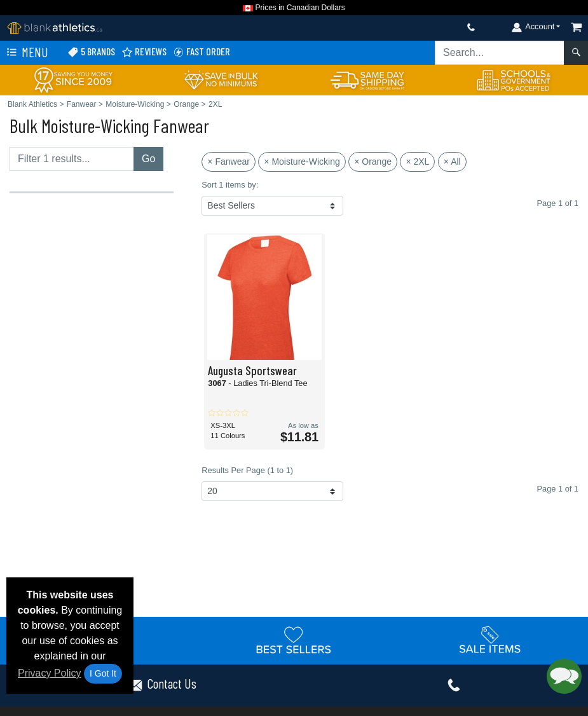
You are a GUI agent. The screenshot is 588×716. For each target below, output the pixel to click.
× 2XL (417, 162)
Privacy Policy (50, 673)
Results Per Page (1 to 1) (247, 470)
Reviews (144, 52)
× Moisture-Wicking (302, 162)
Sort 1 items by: (230, 185)
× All (452, 162)
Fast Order (202, 52)
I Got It (103, 673)
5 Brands (91, 52)
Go (148, 159)
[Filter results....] (72, 159)
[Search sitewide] (500, 53)
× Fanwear (229, 162)
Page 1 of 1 (558, 489)
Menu (26, 53)
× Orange (373, 162)
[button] (564, 676)
